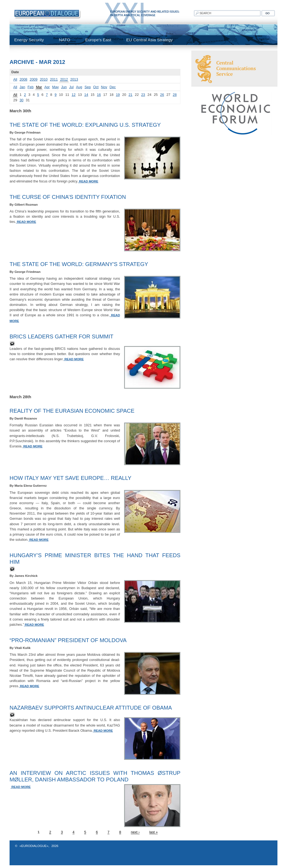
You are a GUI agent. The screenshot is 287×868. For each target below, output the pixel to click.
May (55, 87)
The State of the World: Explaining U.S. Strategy (85, 125)
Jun (64, 87)
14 (86, 95)
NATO (64, 40)
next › (135, 832)
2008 (23, 79)
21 (130, 95)
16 (99, 95)
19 (118, 95)
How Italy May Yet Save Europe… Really (71, 478)
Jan (22, 87)
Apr (47, 87)
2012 (64, 79)
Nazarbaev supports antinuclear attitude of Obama (91, 708)
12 (74, 95)
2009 (34, 79)
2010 (44, 79)
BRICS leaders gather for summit (61, 336)
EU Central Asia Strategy (150, 40)
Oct (96, 87)
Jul (71, 87)
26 (162, 95)
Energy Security (29, 40)
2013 (74, 79)
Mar (39, 87)
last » (153, 832)
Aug (79, 87)
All (15, 79)
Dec (113, 87)
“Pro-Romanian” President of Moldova (68, 640)
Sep (88, 87)
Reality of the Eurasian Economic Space (72, 411)
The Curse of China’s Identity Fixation (68, 197)
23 (143, 95)
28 (175, 95)
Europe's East (98, 40)
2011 (54, 79)
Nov (104, 87)
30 (21, 100)
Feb (31, 87)
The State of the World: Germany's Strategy (79, 264)
